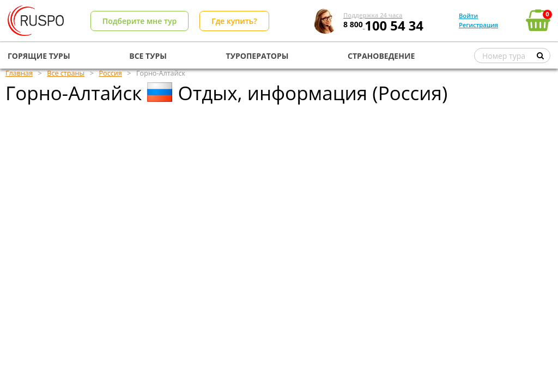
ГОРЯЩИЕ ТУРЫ (39, 56)
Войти (468, 16)
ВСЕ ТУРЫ (148, 56)
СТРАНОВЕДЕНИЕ (381, 56)
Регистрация (478, 25)
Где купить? (234, 21)
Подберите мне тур (139, 21)
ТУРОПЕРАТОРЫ (257, 56)
